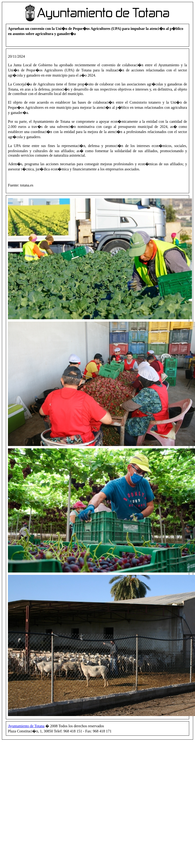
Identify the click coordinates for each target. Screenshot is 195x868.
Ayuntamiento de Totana (26, 726)
